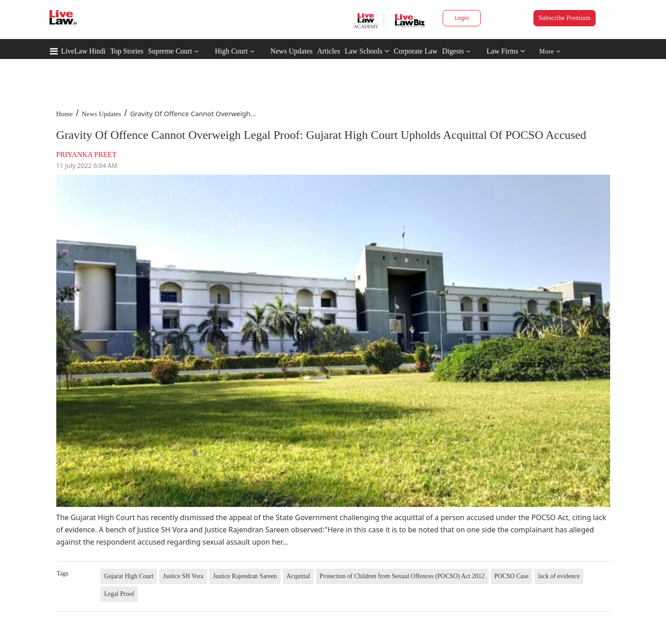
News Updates (292, 51)
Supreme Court (170, 51)
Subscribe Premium (565, 18)
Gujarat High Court (129, 576)
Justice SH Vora (183, 576)
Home (65, 114)
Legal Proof (119, 594)
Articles (328, 51)
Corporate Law (415, 51)
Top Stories (127, 51)
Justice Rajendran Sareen (245, 576)
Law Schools (367, 51)
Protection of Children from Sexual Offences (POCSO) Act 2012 (402, 576)
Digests (453, 51)
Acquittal (298, 576)
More (550, 52)
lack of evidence (559, 576)
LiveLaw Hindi (84, 51)
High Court (231, 51)
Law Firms (506, 51)
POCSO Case (512, 576)
